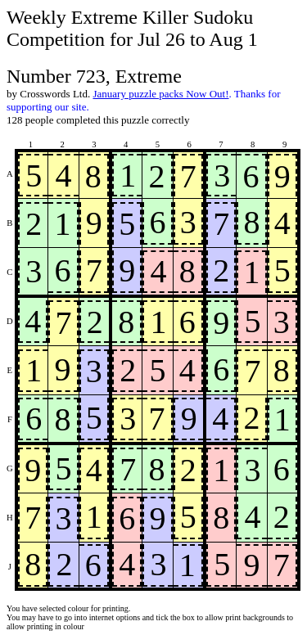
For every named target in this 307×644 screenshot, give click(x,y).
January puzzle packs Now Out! (160, 94)
